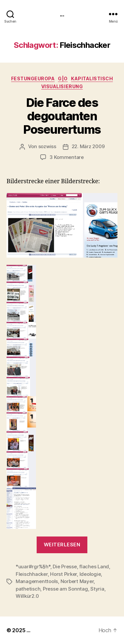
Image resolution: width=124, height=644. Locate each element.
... (62, 14)
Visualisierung (62, 86)
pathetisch (28, 589)
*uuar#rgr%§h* (33, 566)
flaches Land (94, 566)
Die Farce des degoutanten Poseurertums (62, 116)
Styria (97, 589)
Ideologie (90, 574)
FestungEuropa (33, 78)
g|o (63, 78)
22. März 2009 (88, 146)
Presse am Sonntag (65, 589)
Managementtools (37, 581)
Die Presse (65, 566)
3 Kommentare (67, 157)
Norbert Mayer (77, 581)
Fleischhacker (32, 574)
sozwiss (47, 146)
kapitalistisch (92, 78)
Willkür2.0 (27, 596)
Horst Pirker (63, 574)
